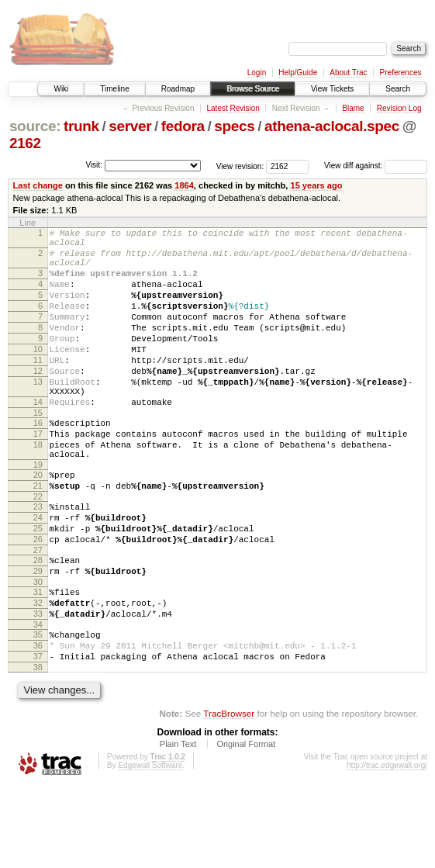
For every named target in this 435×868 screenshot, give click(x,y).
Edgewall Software (150, 847)
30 (38, 649)
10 (38, 375)
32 (38, 673)
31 (38, 659)
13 (38, 414)
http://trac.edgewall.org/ (387, 847)
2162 (25, 143)
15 (38, 452)
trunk (81, 126)
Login (257, 73)
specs (234, 126)
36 (38, 722)
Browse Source (253, 89)
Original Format (246, 825)
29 (38, 636)
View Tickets (332, 89)
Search (398, 89)
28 (38, 623)
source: (35, 126)
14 (38, 439)
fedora (183, 126)
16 (38, 462)
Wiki (61, 89)
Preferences (401, 73)
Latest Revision (233, 108)
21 (38, 537)
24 (38, 573)
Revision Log (399, 108)
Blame (353, 108)
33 (38, 686)
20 (38, 524)
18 (38, 489)
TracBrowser (229, 795)
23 (38, 560)
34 (38, 699)
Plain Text (178, 825)
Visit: (94, 165)
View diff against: (376, 166)
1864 (184, 185)
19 (38, 514)
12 (38, 401)
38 (38, 749)
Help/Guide (298, 73)
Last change (38, 185)
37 (38, 735)
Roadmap (178, 89)
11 (38, 388)
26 (38, 600)
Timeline (114, 89)
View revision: (240, 166)
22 (38, 550)
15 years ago (316, 185)
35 (38, 709)
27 (38, 613)
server (130, 126)
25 (38, 586)
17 (38, 475)
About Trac (348, 73)
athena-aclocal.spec (332, 126)
